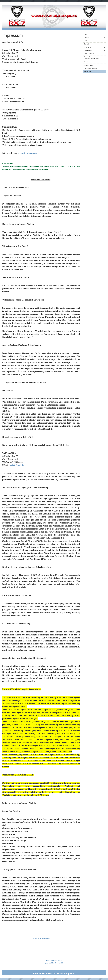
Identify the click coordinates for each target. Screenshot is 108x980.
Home (86, 34)
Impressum (87, 72)
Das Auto (95, 44)
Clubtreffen (95, 47)
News (86, 41)
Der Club (95, 38)
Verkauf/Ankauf (89, 65)
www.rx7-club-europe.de (28, 153)
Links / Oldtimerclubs (90, 68)
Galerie (86, 62)
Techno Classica (95, 54)
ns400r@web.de (17, 465)
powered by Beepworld (41, 938)
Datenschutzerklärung (54, 961)
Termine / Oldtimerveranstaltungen (95, 58)
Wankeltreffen (95, 51)
